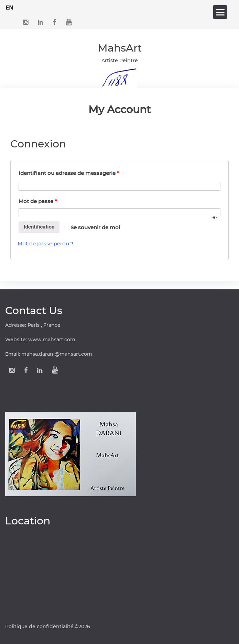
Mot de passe (38, 201)
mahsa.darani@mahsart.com (57, 354)
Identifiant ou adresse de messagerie (69, 173)
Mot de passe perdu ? (46, 243)
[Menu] (220, 12)
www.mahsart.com (52, 340)
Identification (39, 227)
